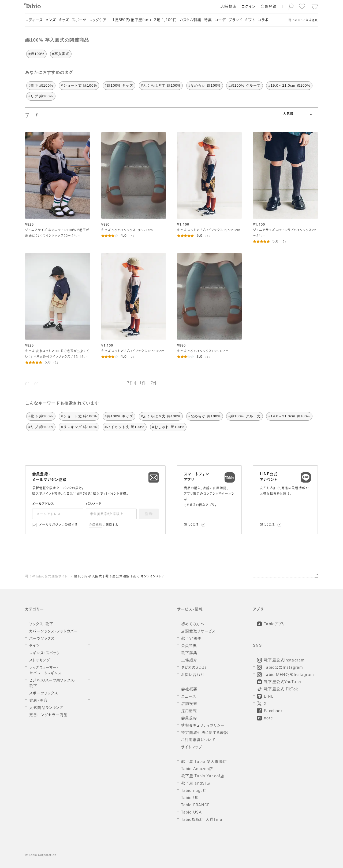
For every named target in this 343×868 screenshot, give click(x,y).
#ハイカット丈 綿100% (125, 427)
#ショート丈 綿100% (79, 85)
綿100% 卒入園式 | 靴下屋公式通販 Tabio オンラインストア (119, 577)
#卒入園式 (61, 54)
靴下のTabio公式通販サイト (46, 577)
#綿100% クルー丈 (245, 85)
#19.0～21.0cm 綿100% (289, 85)
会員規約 (96, 525)
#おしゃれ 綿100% (168, 427)
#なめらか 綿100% (205, 85)
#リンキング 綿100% (79, 427)
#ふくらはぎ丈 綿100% (161, 85)
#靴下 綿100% (41, 85)
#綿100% (36, 54)
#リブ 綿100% (41, 96)
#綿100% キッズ (119, 85)
